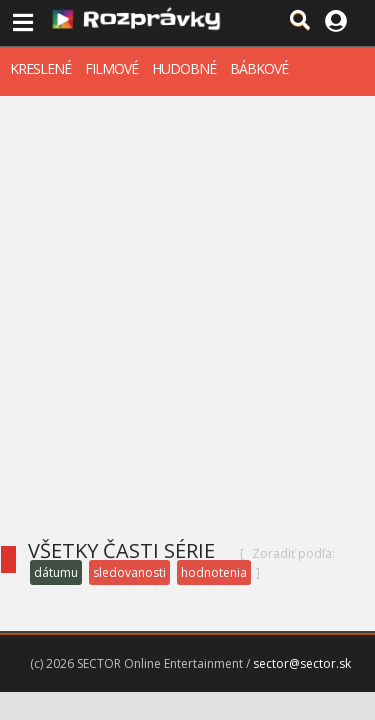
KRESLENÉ (40, 68)
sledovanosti (129, 572)
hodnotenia (214, 572)
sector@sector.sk (302, 663)
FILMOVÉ (111, 68)
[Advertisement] (187, 293)
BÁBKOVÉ (259, 68)
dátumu (56, 572)
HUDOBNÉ (184, 68)
